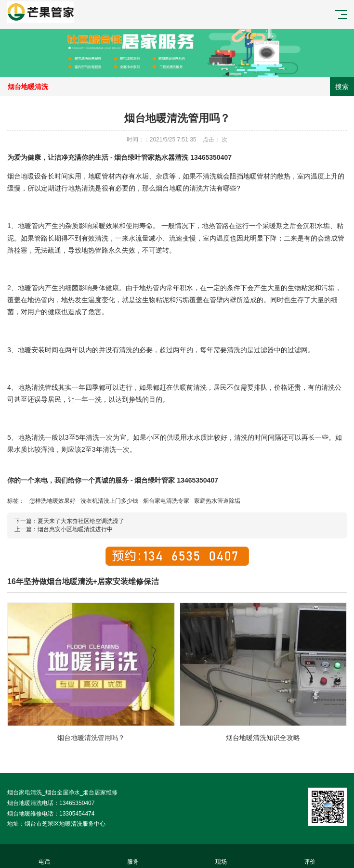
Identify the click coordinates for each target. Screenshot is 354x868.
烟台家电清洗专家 (166, 501)
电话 (44, 856)
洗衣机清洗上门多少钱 (109, 501)
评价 (310, 856)
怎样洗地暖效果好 (52, 501)
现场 (222, 856)
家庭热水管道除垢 (217, 501)
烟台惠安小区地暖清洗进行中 (75, 529)
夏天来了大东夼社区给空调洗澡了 (81, 521)
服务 (133, 856)
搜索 (342, 87)
